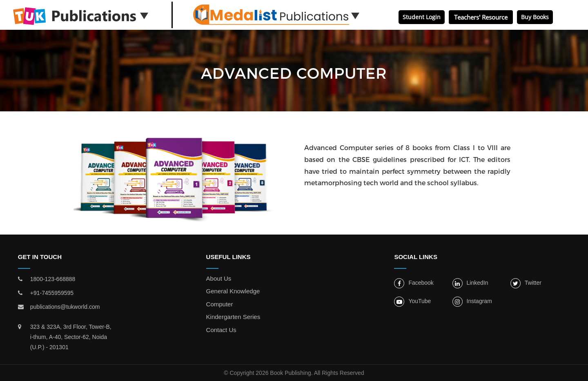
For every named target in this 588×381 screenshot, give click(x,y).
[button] (144, 15)
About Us (219, 278)
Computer (220, 304)
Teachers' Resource (481, 17)
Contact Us (221, 330)
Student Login (422, 17)
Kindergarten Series (233, 317)
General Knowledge (233, 291)
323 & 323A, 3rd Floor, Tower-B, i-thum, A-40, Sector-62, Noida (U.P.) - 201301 (71, 337)
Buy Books (535, 17)
